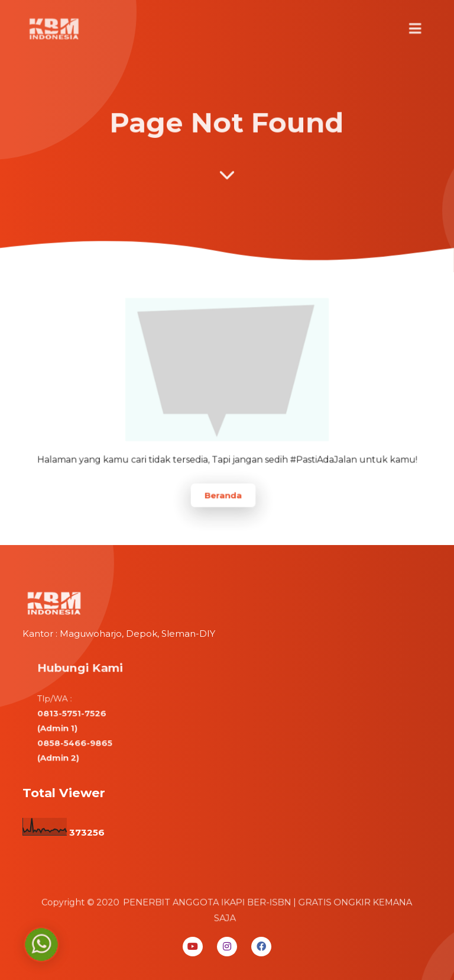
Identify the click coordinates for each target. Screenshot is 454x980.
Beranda (223, 492)
